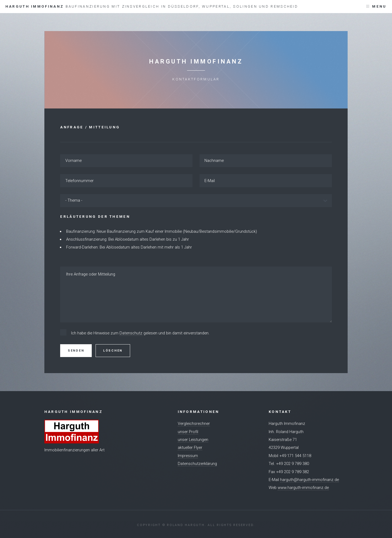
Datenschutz (131, 333)
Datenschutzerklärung (197, 464)
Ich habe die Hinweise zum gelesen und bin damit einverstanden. (140, 333)
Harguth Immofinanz (152, 6)
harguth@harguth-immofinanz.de (310, 480)
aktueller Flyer (190, 448)
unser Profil (188, 432)
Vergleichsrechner (194, 424)
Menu (379, 6)
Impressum (188, 456)
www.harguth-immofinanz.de (303, 488)
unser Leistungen (193, 440)
